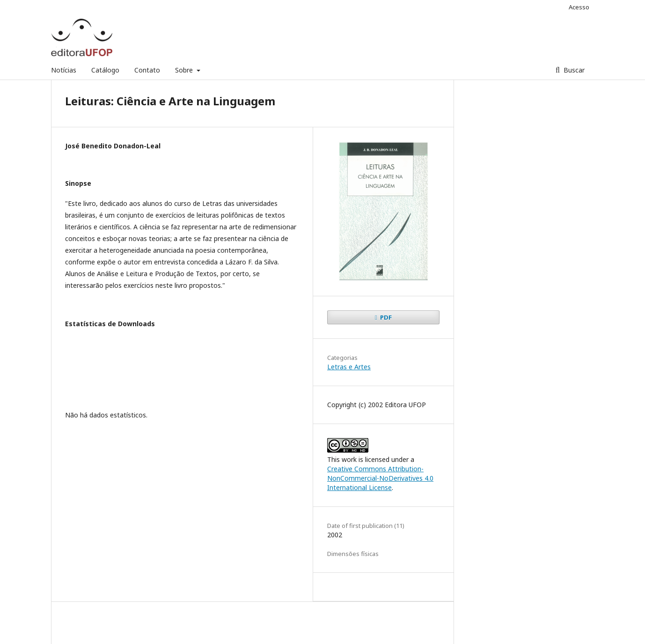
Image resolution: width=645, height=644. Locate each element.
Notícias (64, 70)
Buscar (573, 70)
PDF (385, 317)
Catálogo (105, 70)
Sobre (185, 70)
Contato (147, 70)
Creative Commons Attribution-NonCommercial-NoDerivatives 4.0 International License (380, 478)
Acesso (579, 7)
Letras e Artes (349, 367)
